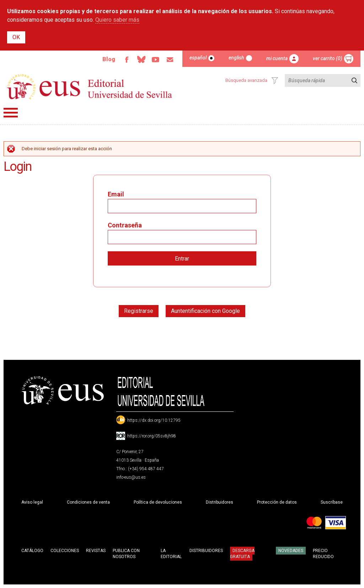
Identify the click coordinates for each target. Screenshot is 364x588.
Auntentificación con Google (205, 311)
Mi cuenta (277, 58)
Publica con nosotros (126, 554)
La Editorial (171, 554)
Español (198, 58)
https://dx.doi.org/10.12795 (154, 420)
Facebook (125, 60)
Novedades (291, 551)
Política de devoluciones (158, 502)
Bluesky (140, 60)
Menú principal (11, 113)
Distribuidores (220, 502)
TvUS (155, 60)
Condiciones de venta (88, 502)
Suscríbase (332, 502)
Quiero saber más (117, 20)
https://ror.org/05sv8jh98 (152, 436)
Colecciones (65, 551)
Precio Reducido (323, 554)
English (236, 58)
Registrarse (139, 311)
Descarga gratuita (242, 553)
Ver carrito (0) (328, 58)
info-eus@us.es (131, 477)
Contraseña (125, 225)
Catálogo (32, 551)
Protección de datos (277, 502)
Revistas (96, 551)
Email (170, 60)
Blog (107, 60)
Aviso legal (32, 502)
